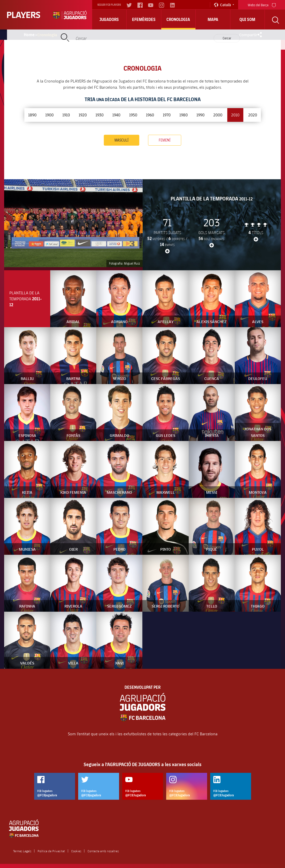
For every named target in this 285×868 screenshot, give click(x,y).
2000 (218, 115)
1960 (150, 115)
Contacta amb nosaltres (103, 851)
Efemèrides (144, 19)
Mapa (213, 19)
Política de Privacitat (51, 851)
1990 (200, 115)
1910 (66, 115)
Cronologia (178, 19)
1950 (133, 115)
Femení (165, 140)
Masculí (122, 140)
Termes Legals (22, 851)
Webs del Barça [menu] (262, 5)
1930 (100, 115)
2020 (253, 115)
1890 (32, 115)
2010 (235, 115)
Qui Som (247, 19)
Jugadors (109, 19)
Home (29, 35)
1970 (167, 115)
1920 (83, 115)
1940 (116, 115)
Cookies (76, 851)
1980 (184, 115)
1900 (49, 115)
